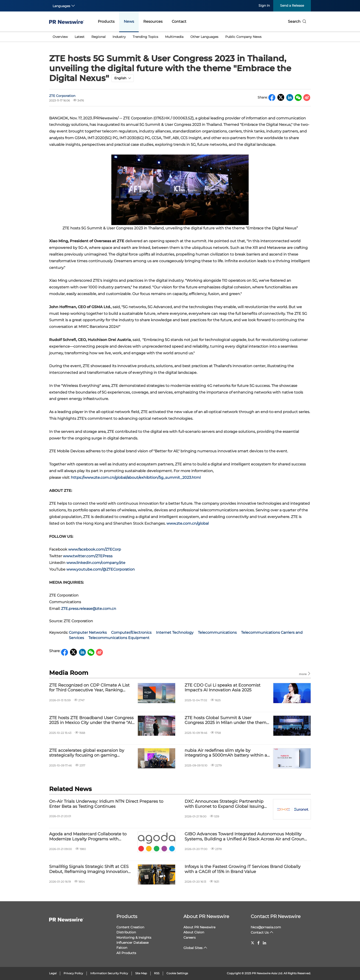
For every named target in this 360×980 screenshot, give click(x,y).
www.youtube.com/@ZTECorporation (101, 569)
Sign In (264, 6)
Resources (153, 21)
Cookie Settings (177, 973)
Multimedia (174, 37)
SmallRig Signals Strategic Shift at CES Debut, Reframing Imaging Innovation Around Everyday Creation (89, 869)
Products (106, 21)
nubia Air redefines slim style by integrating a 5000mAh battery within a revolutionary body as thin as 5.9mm (226, 753)
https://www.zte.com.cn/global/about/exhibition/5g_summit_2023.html (136, 477)
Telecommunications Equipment (119, 638)
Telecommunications (217, 632)
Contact (179, 21)
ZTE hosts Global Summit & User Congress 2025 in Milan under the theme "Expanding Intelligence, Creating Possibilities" (227, 720)
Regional (98, 37)
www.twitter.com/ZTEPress (88, 556)
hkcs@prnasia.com (266, 927)
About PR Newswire (206, 916)
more (305, 674)
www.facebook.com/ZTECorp (95, 549)
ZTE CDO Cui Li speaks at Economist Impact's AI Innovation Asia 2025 (222, 688)
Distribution (126, 932)
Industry (119, 37)
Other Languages (204, 37)
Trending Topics (145, 37)
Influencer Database (132, 943)
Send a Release (292, 6)
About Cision (194, 932)
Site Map (141, 973)
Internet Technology (175, 632)
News (129, 21)
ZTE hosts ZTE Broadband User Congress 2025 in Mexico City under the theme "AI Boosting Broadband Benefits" (91, 720)
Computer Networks (88, 632)
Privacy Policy (73, 973)
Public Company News (243, 37)
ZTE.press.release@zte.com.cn (89, 609)
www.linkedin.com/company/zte (96, 563)
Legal (53, 973)
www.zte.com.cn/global (188, 523)
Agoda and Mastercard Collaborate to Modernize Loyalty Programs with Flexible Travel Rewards (88, 837)
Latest (80, 37)
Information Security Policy (109, 973)
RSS (157, 973)
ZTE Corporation (62, 96)
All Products (126, 953)
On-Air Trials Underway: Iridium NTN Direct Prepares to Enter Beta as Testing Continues (106, 804)
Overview (60, 37)
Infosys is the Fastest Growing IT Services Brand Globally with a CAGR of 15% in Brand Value (243, 869)
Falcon (122, 948)
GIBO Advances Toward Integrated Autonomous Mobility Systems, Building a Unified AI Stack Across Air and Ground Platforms (246, 837)
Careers (190, 938)
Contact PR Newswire (276, 916)
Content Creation (130, 927)
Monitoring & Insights (134, 938)
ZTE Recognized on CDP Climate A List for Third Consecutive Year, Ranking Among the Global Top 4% (89, 688)
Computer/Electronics (131, 632)
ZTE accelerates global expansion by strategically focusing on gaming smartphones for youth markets (87, 753)
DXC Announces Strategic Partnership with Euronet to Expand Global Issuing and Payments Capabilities (224, 804)
